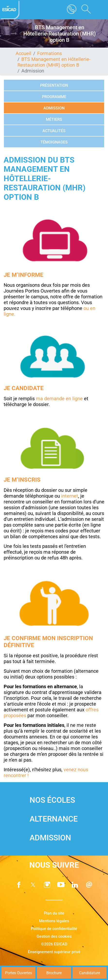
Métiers (54, 119)
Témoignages (54, 142)
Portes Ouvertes (19, 973)
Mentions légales (54, 921)
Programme (54, 97)
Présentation (54, 85)
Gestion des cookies (54, 936)
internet (70, 496)
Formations (50, 53)
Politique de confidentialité (54, 929)
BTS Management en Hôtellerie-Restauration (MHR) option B (54, 62)
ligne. (9, 314)
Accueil (23, 53)
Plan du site (54, 913)
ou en (89, 308)
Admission (54, 108)
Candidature (90, 973)
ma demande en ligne (59, 399)
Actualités (54, 131)
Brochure (54, 973)
